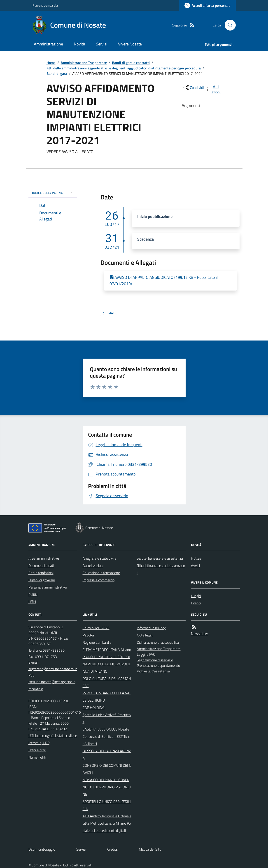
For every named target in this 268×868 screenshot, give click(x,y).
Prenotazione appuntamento (158, 665)
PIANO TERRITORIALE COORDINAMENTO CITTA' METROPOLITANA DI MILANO (107, 664)
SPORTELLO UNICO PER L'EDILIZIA (107, 805)
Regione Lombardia (45, 5)
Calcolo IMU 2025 (96, 628)
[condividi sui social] (193, 88)
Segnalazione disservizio (155, 660)
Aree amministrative (44, 558)
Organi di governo (42, 580)
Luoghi (196, 596)
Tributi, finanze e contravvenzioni (161, 569)
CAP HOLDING (94, 707)
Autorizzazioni (93, 565)
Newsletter (199, 634)
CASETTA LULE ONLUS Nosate (106, 729)
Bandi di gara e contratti (131, 63)
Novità (79, 44)
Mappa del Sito (150, 849)
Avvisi (195, 565)
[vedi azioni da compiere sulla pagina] (213, 89)
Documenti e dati (41, 565)
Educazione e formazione (101, 573)
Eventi (196, 603)
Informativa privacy (151, 628)
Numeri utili (37, 757)
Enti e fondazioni (41, 573)
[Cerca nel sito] (228, 25)
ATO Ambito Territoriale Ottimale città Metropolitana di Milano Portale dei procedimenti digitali (107, 823)
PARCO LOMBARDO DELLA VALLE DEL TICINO (107, 697)
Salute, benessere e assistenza (160, 558)
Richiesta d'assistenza (153, 671)
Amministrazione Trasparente (84, 63)
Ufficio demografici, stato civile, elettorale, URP (53, 739)
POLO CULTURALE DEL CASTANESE (107, 682)
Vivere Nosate (130, 44)
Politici (33, 594)
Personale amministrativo (48, 587)
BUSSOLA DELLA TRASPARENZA (107, 754)
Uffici (32, 602)
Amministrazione (48, 44)
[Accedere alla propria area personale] (207, 5)
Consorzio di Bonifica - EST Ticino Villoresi (106, 740)
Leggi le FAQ (146, 654)
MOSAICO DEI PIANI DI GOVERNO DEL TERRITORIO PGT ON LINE (107, 787)
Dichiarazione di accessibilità (158, 642)
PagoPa (88, 635)
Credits (112, 849)
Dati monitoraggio (42, 849)
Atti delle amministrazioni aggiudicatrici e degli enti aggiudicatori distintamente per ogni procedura (124, 68)
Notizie (196, 558)
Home (51, 63)
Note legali (145, 635)
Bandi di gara (57, 73)
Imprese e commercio (99, 580)
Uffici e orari (37, 750)
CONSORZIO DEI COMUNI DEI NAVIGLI (107, 769)
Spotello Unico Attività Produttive (107, 718)
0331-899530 (54, 650)
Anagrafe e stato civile (99, 558)
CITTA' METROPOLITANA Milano (107, 650)
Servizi (102, 44)
